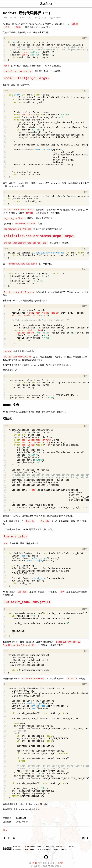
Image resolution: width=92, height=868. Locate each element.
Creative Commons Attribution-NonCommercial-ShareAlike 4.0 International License (45, 847)
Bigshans (46, 4)
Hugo (35, 862)
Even (61, 862)
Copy (84, 38)
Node (23, 18)
